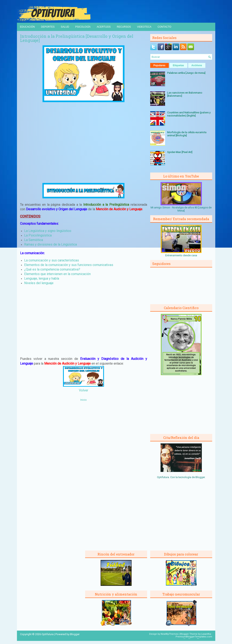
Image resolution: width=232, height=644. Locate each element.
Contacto (164, 27)
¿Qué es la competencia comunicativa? (52, 269)
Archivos (197, 65)
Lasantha (206, 634)
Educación (27, 27)
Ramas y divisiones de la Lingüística (51, 244)
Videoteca (144, 27)
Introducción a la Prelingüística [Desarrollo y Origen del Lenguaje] (77, 38)
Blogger (200, 477)
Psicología (83, 27)
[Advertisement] (83, 143)
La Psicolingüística (38, 235)
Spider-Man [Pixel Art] (180, 152)
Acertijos (104, 27)
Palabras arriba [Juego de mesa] (186, 73)
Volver (84, 390)
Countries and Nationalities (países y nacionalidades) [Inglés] (189, 114)
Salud (65, 27)
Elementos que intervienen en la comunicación (57, 274)
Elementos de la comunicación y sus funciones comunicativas (69, 265)
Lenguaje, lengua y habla (42, 278)
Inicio (84, 400)
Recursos (124, 27)
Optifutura (48, 634)
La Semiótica (34, 240)
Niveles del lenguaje (39, 283)
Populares (159, 65)
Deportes (48, 27)
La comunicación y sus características (52, 260)
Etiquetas (178, 65)
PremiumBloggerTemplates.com (194, 637)
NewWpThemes (170, 634)
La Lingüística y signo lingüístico (48, 231)
